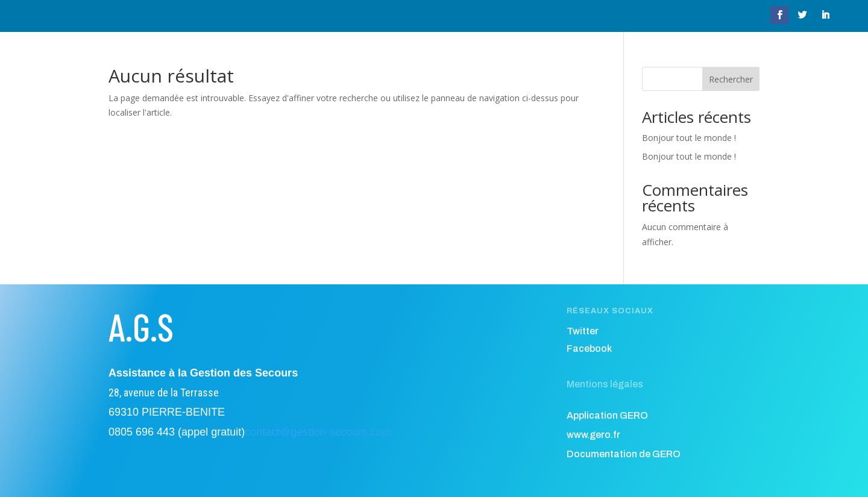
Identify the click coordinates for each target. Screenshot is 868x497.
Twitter (583, 331)
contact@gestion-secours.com (318, 432)
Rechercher (731, 79)
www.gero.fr (593, 435)
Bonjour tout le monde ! (689, 138)
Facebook (589, 349)
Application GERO (607, 415)
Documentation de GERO (624, 454)
